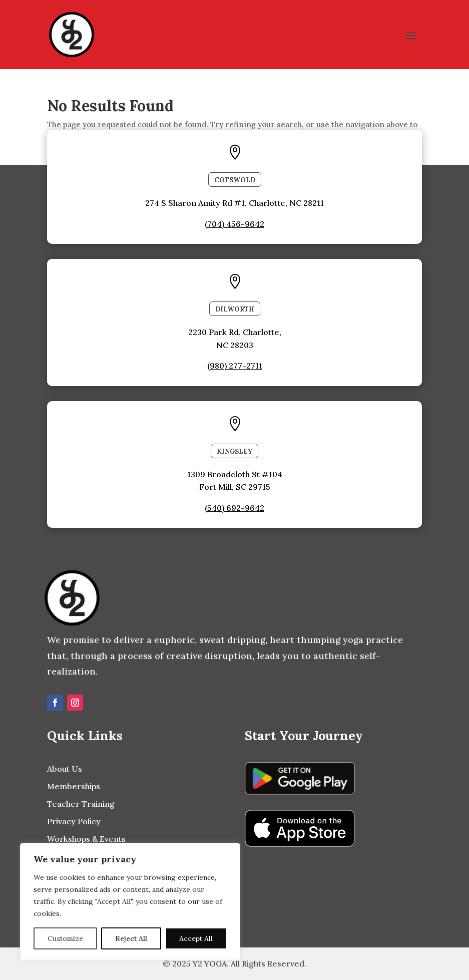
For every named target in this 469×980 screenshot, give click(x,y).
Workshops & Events (86, 839)
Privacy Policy (74, 821)
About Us (65, 769)
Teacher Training (81, 804)
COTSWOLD (235, 180)
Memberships (74, 786)
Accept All (196, 938)
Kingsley (234, 451)
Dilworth (235, 309)
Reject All (131, 938)
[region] (130, 901)
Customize (65, 938)
